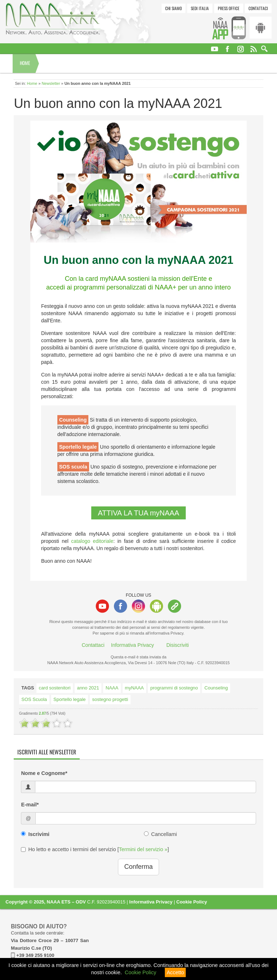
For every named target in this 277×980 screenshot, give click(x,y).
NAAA (112, 688)
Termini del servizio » (143, 849)
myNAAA (134, 688)
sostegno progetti (110, 699)
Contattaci (258, 8)
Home (25, 63)
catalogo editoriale (92, 541)
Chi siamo (173, 8)
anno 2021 (88, 688)
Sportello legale (78, 447)
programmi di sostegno (174, 688)
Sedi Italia (200, 8)
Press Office (229, 8)
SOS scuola (73, 467)
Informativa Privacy (133, 645)
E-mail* (30, 805)
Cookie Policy (192, 902)
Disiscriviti (177, 645)
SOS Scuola (34, 699)
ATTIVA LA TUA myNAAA (138, 513)
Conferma (138, 867)
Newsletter (51, 83)
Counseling (73, 420)
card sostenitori (54, 688)
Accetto (175, 972)
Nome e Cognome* (44, 773)
